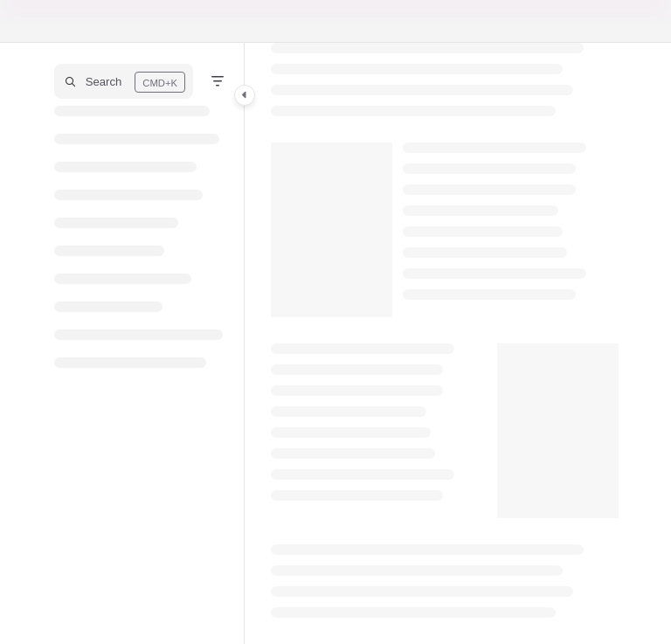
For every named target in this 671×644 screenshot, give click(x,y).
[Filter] (218, 81)
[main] (445, 343)
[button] (124, 81)
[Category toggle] (245, 95)
